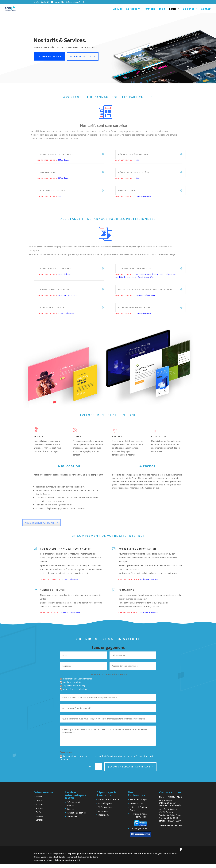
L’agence (189, 9)
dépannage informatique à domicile (86, 854)
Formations (72, 817)
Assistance (103, 811)
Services (132, 9)
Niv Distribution (137, 803)
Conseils (71, 809)
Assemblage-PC (105, 803)
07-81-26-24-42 (168, 818)
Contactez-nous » (47, 160)
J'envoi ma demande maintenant (129, 767)
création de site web (122, 854)
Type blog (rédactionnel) (72, 686)
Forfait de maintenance (109, 799)
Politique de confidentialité (66, 860)
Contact (206, 9)
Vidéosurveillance (106, 807)
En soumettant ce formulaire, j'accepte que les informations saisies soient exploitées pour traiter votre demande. (107, 758)
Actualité (39, 808)
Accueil (118, 9)
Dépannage (104, 815)
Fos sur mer (140, 854)
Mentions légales (42, 860)
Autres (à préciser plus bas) (74, 689)
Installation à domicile (77, 813)
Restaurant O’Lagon (139, 799)
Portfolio (150, 9)
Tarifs (173, 9)
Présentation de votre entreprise (76, 679)
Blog (162, 9)
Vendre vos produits (70, 682)
